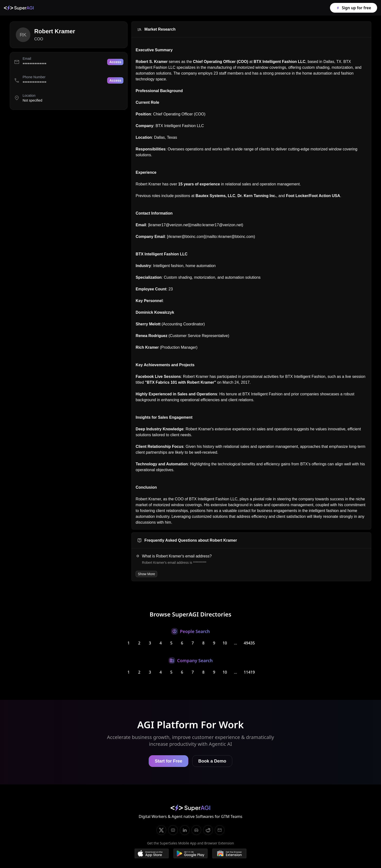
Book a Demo (212, 761)
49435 (249, 643)
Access (115, 62)
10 (225, 643)
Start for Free (169, 761)
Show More (146, 574)
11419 (249, 672)
